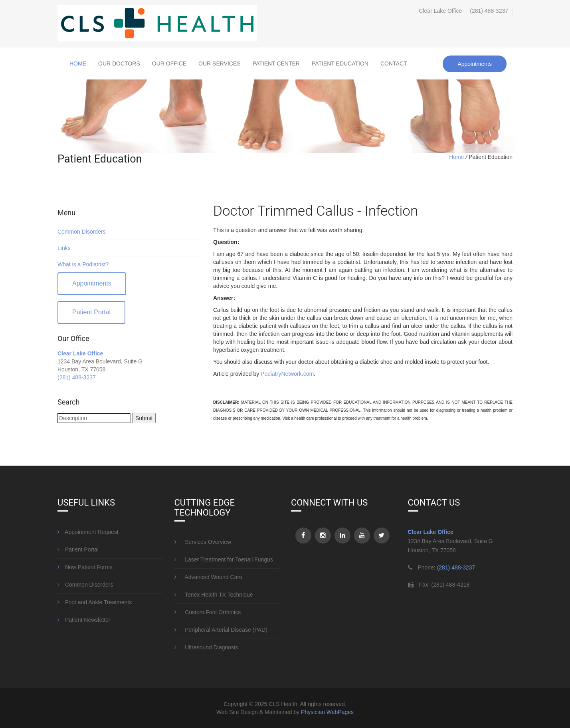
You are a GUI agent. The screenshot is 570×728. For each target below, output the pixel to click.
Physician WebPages (327, 712)
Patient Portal (91, 312)
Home (78, 63)
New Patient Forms (85, 567)
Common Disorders (82, 232)
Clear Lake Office (80, 353)
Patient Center (276, 63)
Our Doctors (119, 63)
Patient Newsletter (84, 620)
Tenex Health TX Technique (214, 595)
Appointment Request (88, 532)
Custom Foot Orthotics (208, 612)
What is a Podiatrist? (83, 264)
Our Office (169, 63)
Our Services (220, 63)
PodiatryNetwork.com (287, 374)
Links (64, 248)
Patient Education (340, 63)
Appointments (475, 64)
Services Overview (203, 542)
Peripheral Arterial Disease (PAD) (221, 630)
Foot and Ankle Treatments (95, 602)
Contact (394, 63)
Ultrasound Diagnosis (206, 647)
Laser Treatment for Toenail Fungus (224, 559)
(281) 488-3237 (489, 11)
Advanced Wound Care (208, 577)
